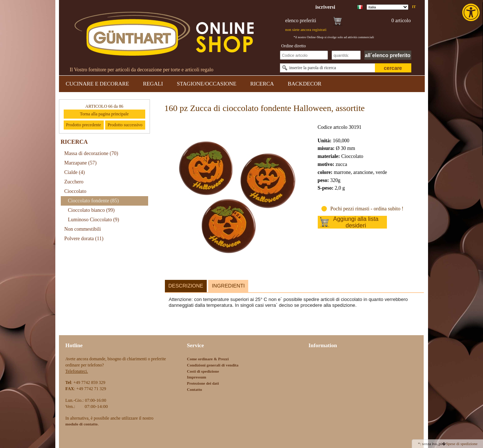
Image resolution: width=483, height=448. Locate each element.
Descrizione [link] (186, 286)
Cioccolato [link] (76, 191)
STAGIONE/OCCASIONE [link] (207, 84)
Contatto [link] (195, 389)
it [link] (414, 7)
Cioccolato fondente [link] (94, 201)
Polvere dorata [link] (84, 239)
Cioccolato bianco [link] (91, 210)
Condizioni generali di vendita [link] (213, 365)
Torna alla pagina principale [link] (104, 114)
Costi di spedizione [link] (203, 371)
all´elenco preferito (387, 55)
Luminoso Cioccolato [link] (94, 220)
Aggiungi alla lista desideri (356, 222)
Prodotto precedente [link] (83, 125)
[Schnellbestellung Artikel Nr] (304, 55)
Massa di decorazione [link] (91, 153)
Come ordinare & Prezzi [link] (208, 359)
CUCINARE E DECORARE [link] (98, 84)
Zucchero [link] (74, 182)
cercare (393, 68)
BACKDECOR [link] (305, 84)
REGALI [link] (153, 84)
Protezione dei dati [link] (203, 383)
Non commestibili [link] (83, 229)
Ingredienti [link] (228, 286)
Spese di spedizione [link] (462, 444)
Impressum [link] (197, 377)
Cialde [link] (75, 172)
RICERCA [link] (262, 84)
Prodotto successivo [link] (125, 125)
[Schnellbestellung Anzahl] (346, 55)
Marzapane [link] (81, 163)
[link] (472, 12)
